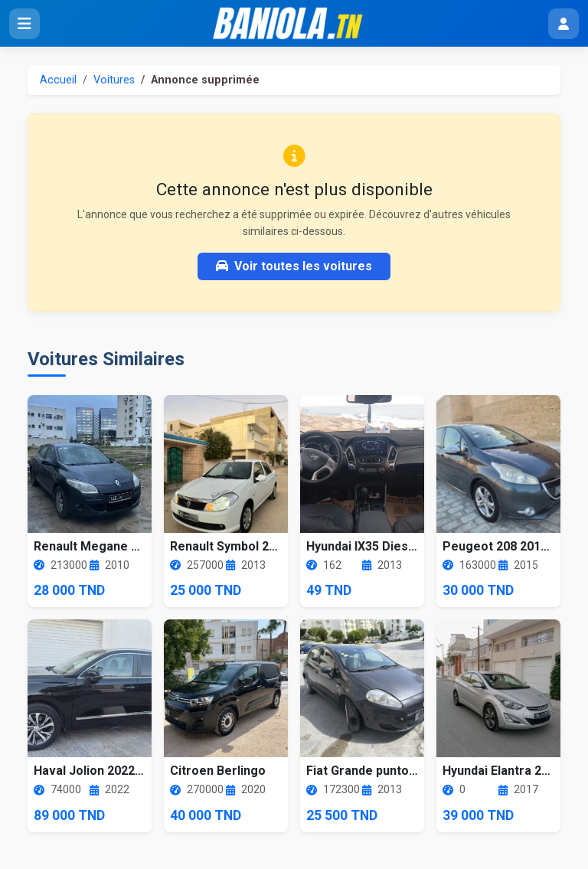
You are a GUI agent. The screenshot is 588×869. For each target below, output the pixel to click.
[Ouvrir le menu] (24, 24)
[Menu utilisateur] (563, 24)
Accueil (58, 80)
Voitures (114, 80)
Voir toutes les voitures (294, 266)
